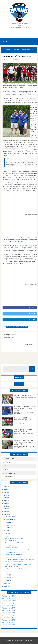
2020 (6, 487)
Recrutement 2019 (9, 603)
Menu (5, 41)
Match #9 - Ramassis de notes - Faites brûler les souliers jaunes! (25, 408)
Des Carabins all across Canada (14, 538)
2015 (6, 500)
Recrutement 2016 (9, 610)
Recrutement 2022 (9, 596)
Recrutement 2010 (9, 625)
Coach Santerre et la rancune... (14, 555)
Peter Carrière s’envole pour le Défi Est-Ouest (18, 564)
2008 (6, 587)
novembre (9, 519)
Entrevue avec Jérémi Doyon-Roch (15, 543)
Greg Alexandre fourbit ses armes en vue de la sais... (20, 559)
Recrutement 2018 (9, 606)
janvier (8, 580)
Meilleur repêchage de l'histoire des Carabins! (18, 569)
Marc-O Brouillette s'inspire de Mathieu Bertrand (19, 550)
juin (7, 533)
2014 (6, 503)
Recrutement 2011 (8, 622)
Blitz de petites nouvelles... (24, 395)
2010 (6, 514)
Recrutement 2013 (9, 618)
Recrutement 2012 (9, 620)
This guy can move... (9, 337)
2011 (5, 512)
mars (7, 575)
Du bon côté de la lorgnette (13, 557)
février (8, 578)
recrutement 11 (21, 327)
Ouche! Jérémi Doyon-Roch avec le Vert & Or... (24, 430)
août (7, 528)
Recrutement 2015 (8, 613)
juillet (8, 530)
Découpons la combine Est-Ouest (15, 552)
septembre (10, 525)
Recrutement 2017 (9, 608)
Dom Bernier (26, 245)
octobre (9, 522)
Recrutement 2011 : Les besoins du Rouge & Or (23, 419)
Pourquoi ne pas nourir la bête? (14, 562)
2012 (6, 509)
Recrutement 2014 (9, 615)
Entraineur (8, 462)
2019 (6, 489)
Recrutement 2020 (9, 601)
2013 (6, 506)
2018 (6, 492)
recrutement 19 (10, 477)
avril (7, 572)
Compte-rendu (10, 459)
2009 (6, 584)
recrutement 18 (10, 473)
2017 (6, 495)
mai (7, 536)
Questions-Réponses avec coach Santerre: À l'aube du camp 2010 (24, 442)
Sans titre (8, 545)
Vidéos (7, 469)
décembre (9, 517)
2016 (6, 498)
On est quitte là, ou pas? (12, 548)
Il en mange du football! (12, 566)
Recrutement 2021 (9, 598)
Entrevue (10, 327)
